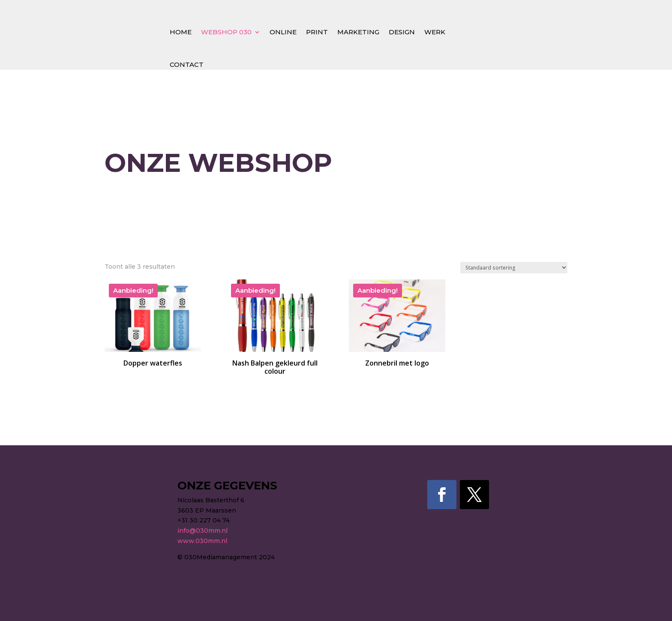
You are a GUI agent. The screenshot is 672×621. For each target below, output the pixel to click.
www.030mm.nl (202, 541)
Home (181, 32)
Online (283, 32)
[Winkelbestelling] (514, 268)
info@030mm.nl (202, 531)
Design (402, 32)
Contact (187, 64)
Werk (435, 32)
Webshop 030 (226, 32)
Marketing (358, 32)
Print (317, 32)
